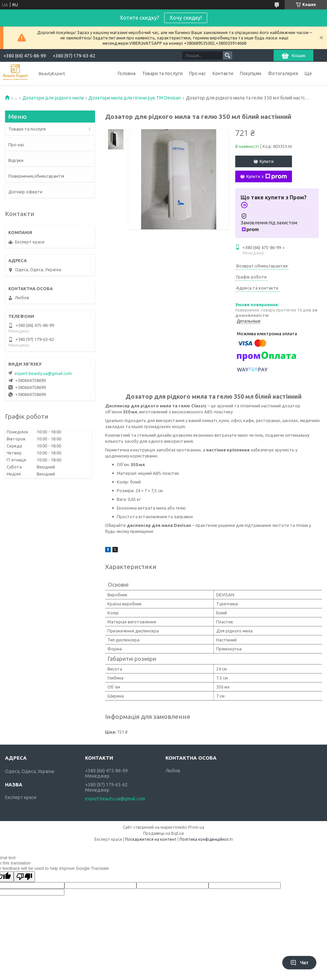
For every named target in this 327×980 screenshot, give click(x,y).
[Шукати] (228, 55)
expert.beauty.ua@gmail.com (43, 373)
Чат (299, 963)
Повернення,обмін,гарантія (36, 176)
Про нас (198, 73)
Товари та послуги (162, 73)
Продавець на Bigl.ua (163, 833)
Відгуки (16, 160)
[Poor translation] (24, 877)
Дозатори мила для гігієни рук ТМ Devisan (135, 98)
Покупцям (251, 73)
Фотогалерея (283, 73)
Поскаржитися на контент (151, 839)
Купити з (267, 177)
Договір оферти (25, 192)
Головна (127, 73)
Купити (267, 161)
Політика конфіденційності (206, 839)
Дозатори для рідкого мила (53, 98)
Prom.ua (196, 827)
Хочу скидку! (186, 18)
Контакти (223, 73)
